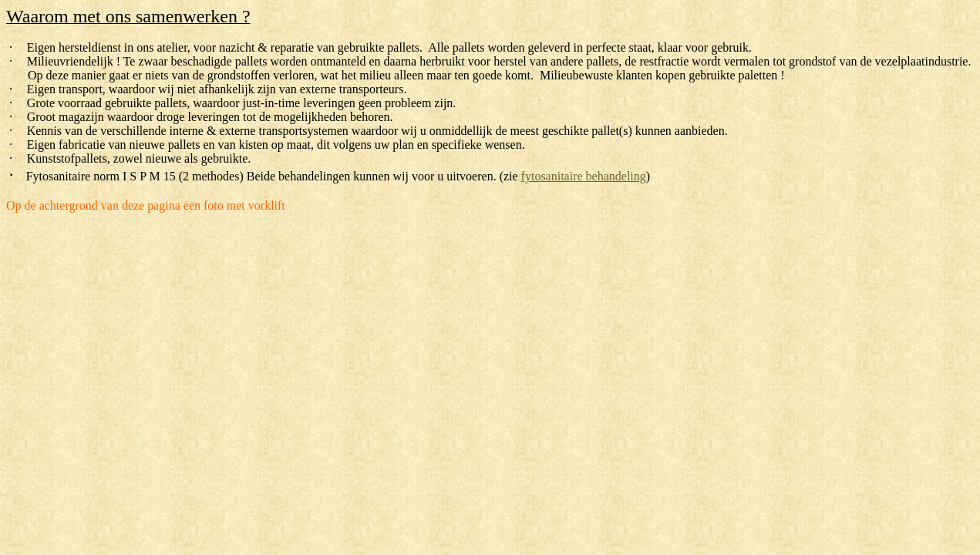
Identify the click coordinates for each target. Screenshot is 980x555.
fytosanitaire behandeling (584, 176)
